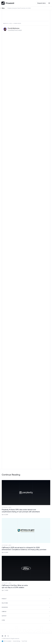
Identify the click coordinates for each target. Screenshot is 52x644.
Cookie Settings (16, 641)
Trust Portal (24, 641)
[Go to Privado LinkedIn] (5, 636)
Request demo (41, 3)
